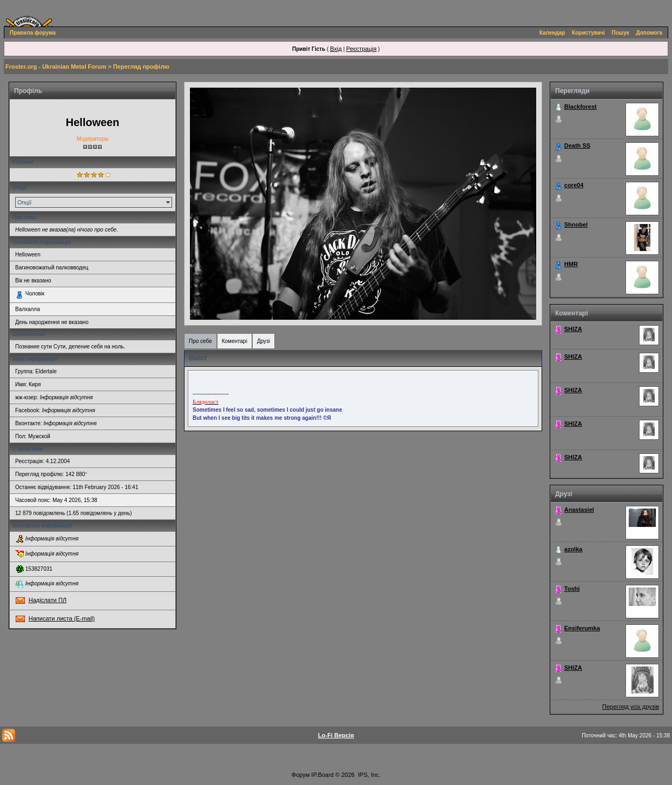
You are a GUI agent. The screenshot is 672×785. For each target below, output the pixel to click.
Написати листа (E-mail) (62, 618)
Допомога (649, 33)
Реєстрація (361, 49)
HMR (571, 264)
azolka (574, 549)
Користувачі (588, 33)
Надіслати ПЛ (48, 600)
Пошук (621, 33)
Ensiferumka (582, 628)
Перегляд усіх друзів (631, 707)
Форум (301, 775)
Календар (552, 33)
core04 (574, 185)
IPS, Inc (369, 775)
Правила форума (33, 33)
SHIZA (573, 329)
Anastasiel (579, 510)
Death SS (577, 146)
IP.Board (322, 775)
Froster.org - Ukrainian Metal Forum (56, 67)
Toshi (572, 589)
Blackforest (581, 107)
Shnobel (576, 225)
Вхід (336, 49)
